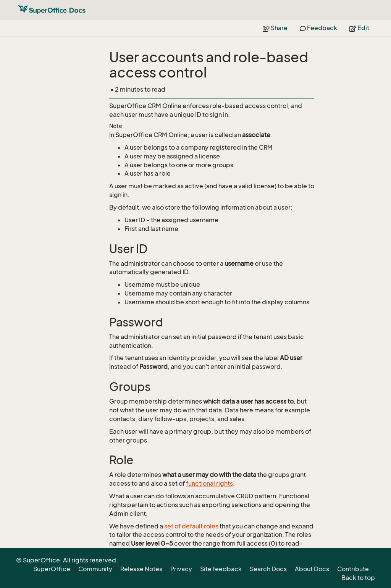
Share (275, 28)
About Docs (312, 569)
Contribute (353, 569)
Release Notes (141, 569)
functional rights (209, 483)
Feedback (318, 28)
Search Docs (268, 569)
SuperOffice (52, 569)
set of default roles (191, 526)
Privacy (181, 569)
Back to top (358, 578)
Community (95, 569)
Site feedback (221, 569)
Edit (359, 28)
